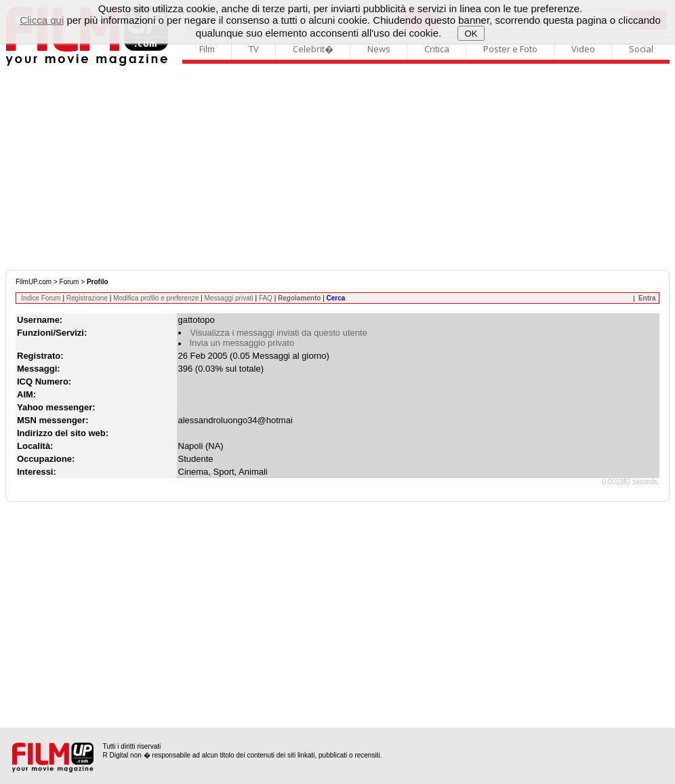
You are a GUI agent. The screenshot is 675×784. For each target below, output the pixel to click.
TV (254, 49)
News (379, 49)
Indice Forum (41, 298)
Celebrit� (313, 49)
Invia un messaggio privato (242, 343)
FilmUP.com (34, 282)
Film (207, 49)
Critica (437, 49)
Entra (647, 298)
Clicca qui (42, 20)
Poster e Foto (510, 49)
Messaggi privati (228, 298)
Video (583, 49)
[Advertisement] (337, 168)
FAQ (266, 298)
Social (641, 49)
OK (471, 34)
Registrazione (87, 298)
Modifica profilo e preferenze (156, 298)
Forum (69, 282)
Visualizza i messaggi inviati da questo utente (279, 333)
